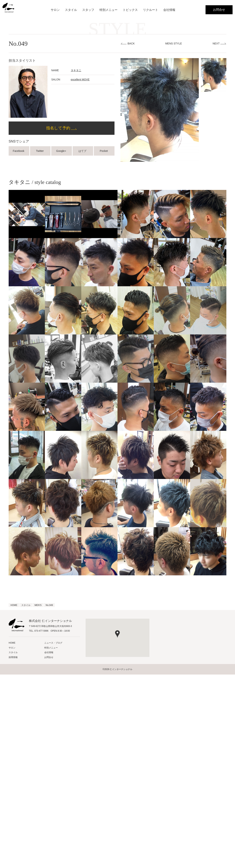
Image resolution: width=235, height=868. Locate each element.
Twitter (40, 151)
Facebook (19, 151)
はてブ (83, 151)
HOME (12, 643)
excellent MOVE (80, 79)
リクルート (151, 10)
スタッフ (88, 10)
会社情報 (169, 10)
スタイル (71, 10)
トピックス (130, 10)
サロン (55, 10)
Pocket (104, 151)
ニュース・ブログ (53, 643)
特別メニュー (108, 10)
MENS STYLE (174, 43)
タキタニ (76, 70)
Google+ (61, 151)
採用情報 (13, 657)
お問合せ (219, 10)
